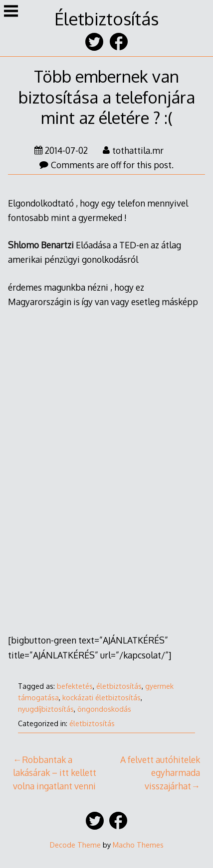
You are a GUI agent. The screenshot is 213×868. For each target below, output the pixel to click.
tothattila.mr (133, 150)
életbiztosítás (119, 686)
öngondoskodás (104, 709)
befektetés (75, 686)
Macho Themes (138, 845)
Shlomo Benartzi (41, 245)
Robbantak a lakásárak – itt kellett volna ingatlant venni (55, 773)
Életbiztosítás (106, 19)
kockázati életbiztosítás (102, 698)
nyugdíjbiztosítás (46, 709)
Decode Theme (75, 845)
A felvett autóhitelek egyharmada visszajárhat (160, 773)
